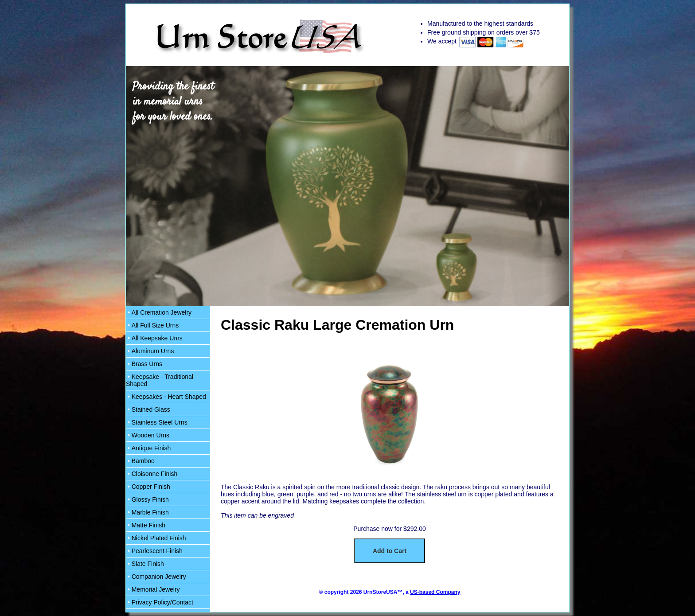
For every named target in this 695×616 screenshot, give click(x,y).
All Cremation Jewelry (159, 312)
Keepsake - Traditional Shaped (160, 380)
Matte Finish (146, 525)
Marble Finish (147, 512)
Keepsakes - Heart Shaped (166, 397)
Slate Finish (145, 564)
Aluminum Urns (150, 351)
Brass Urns (144, 364)
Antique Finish (148, 448)
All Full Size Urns (152, 325)
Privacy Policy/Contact (160, 602)
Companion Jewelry (156, 577)
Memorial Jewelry (153, 589)
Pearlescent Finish (154, 551)
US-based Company (435, 592)
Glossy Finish (147, 499)
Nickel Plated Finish (156, 538)
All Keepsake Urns (154, 338)
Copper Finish (148, 487)
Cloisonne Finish (152, 474)
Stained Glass (148, 409)
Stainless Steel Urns (157, 422)
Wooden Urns (148, 435)
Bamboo (140, 461)
